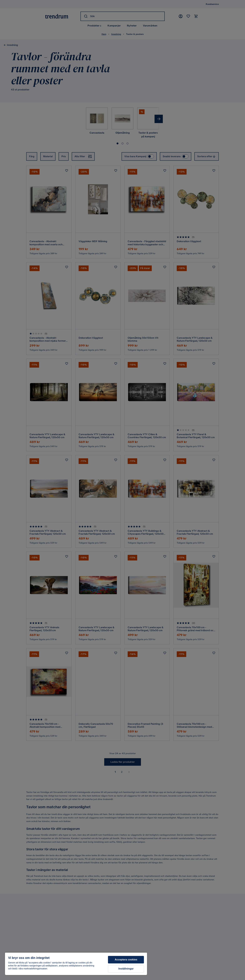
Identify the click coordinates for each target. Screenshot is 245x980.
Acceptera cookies (126, 960)
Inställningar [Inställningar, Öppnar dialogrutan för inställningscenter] (126, 969)
